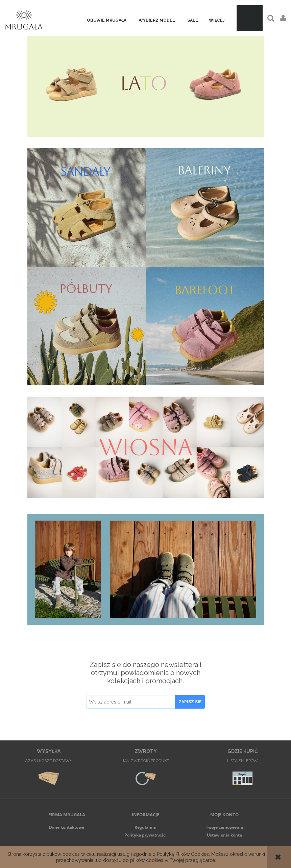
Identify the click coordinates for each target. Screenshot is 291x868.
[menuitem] (107, 20)
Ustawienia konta (224, 835)
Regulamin (145, 827)
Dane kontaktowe (67, 827)
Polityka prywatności (145, 835)
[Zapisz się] (190, 702)
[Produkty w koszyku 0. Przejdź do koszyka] (250, 18)
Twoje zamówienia (224, 827)
